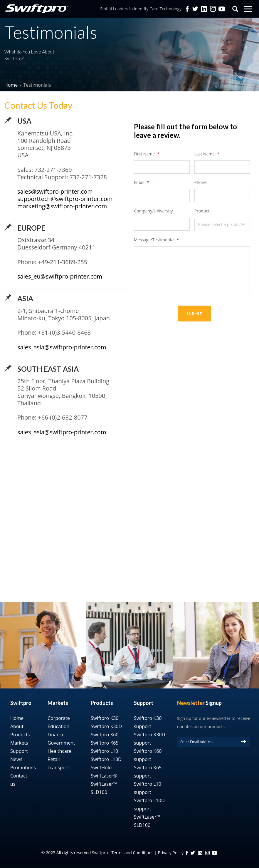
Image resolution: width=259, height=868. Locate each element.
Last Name (207, 154)
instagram (207, 853)
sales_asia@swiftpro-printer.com (62, 347)
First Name (147, 154)
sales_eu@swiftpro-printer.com (60, 276)
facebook (187, 9)
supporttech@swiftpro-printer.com (65, 199)
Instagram (213, 9)
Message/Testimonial (156, 240)
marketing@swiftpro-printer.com (62, 206)
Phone (201, 182)
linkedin (200, 853)
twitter (195, 9)
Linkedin (204, 9)
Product (202, 211)
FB (187, 853)
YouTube (222, 9)
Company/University (153, 211)
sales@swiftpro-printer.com (55, 191)
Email (141, 182)
